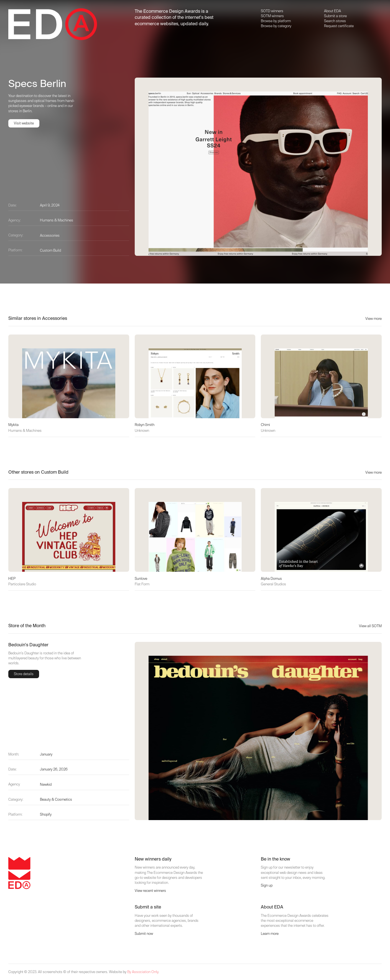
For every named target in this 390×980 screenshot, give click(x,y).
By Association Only (143, 972)
